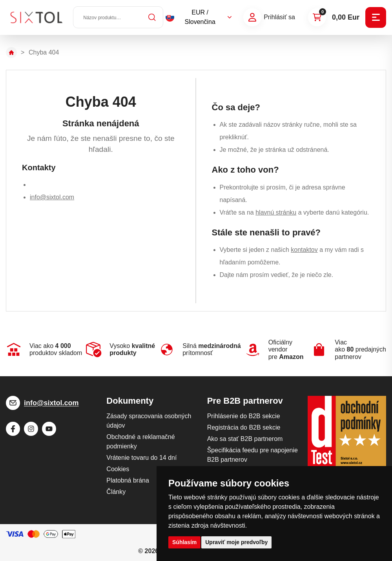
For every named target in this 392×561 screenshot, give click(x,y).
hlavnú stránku (276, 212)
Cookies (118, 469)
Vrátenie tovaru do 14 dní (141, 458)
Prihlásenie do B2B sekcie (244, 416)
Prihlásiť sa (279, 17)
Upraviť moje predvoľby (236, 542)
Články (116, 492)
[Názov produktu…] (119, 18)
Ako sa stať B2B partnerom (245, 439)
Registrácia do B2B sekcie (244, 427)
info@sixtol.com (52, 197)
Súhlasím (184, 542)
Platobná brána (128, 480)
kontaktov (304, 250)
